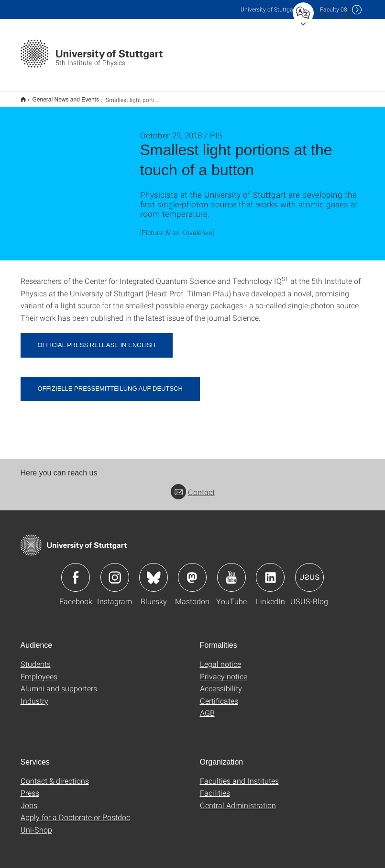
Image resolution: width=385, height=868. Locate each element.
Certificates (219, 694)
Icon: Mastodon (192, 571)
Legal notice (220, 658)
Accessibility (221, 682)
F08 (334, 9)
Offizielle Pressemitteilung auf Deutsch (110, 382)
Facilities (215, 786)
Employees (39, 670)
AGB (207, 706)
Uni (269, 9)
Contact (193, 486)
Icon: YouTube (231, 571)
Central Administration (238, 799)
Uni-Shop (36, 823)
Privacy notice (224, 670)
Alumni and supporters (59, 682)
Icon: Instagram (115, 571)
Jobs (29, 799)
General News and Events (60, 96)
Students (36, 658)
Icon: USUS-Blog (309, 571)
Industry (34, 694)
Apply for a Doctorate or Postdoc (75, 811)
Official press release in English (97, 339)
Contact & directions (55, 774)
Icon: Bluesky (154, 571)
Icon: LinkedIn (270, 571)
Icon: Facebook (76, 571)
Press (30, 786)
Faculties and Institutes (239, 774)
